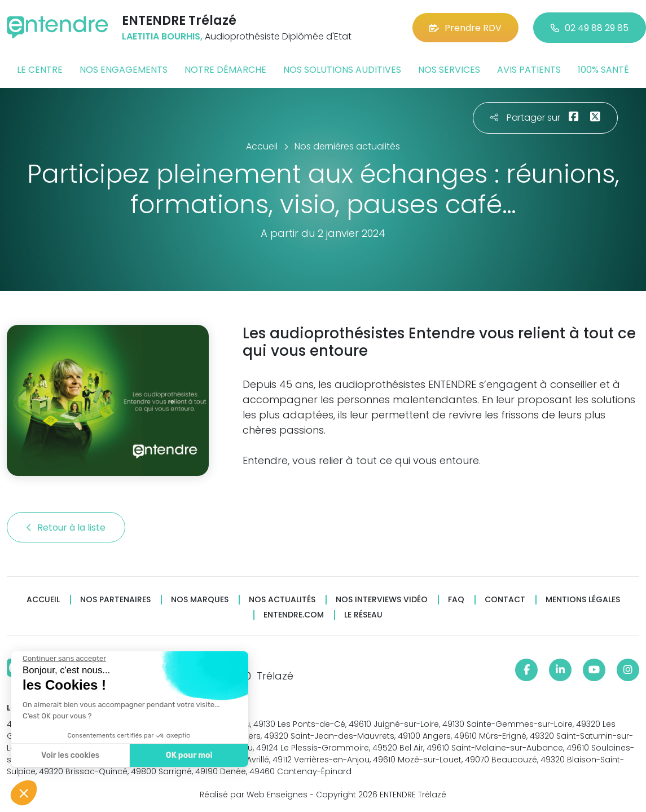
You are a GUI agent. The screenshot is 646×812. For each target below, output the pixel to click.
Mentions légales (583, 600)
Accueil (43, 600)
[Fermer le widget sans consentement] (59, 659)
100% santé (603, 70)
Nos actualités (282, 600)
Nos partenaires (115, 600)
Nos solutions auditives (342, 70)
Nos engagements (124, 70)
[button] (24, 793)
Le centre (40, 70)
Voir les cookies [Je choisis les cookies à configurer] (65, 755)
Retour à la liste (66, 528)
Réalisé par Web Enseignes (254, 795)
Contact (505, 600)
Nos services (449, 70)
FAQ (456, 600)
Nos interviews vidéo (382, 600)
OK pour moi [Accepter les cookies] (184, 755)
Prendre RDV (465, 28)
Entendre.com (294, 615)
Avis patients (529, 70)
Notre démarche (225, 70)
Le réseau (363, 615)
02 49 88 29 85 (590, 28)
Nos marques (200, 600)
